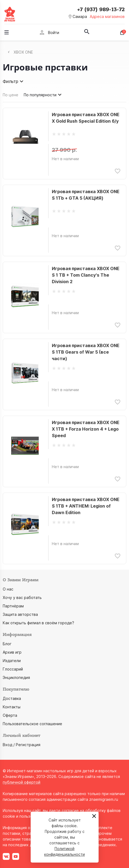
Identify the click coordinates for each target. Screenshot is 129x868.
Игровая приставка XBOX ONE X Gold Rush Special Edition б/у (86, 118)
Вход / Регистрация (22, 745)
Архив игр (12, 652)
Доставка (12, 698)
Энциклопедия (16, 677)
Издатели (12, 661)
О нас (8, 589)
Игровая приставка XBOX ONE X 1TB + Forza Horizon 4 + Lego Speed (86, 429)
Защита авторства (20, 614)
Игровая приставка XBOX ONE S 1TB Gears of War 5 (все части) (86, 352)
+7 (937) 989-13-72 (101, 10)
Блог (7, 644)
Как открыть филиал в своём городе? (38, 623)
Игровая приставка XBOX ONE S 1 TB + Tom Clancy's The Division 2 (86, 275)
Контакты (12, 707)
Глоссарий (13, 669)
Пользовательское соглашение (32, 724)
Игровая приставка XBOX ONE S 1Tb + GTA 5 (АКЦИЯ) (86, 195)
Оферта (10, 715)
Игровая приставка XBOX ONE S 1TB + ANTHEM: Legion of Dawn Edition (86, 506)
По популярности (43, 95)
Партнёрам (13, 606)
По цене (10, 95)
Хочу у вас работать (22, 597)
